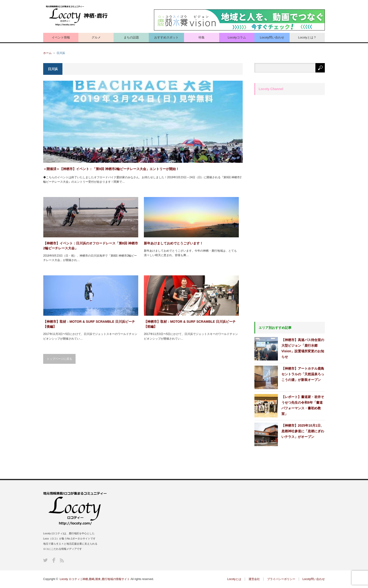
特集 (202, 37)
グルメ (96, 37)
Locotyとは (234, 579)
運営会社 (254, 579)
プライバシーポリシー (281, 579)
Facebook (54, 560)
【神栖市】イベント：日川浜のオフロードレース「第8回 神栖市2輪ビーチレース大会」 (91, 246)
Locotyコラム (237, 37)
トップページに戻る (59, 359)
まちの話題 (131, 37)
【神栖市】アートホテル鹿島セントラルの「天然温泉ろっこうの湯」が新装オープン (303, 374)
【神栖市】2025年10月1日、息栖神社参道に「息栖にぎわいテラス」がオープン (303, 431)
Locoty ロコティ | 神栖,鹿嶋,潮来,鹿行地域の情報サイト (95, 579)
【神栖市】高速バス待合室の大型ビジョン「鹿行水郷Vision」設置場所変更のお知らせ (303, 348)
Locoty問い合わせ (272, 37)
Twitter (45, 560)
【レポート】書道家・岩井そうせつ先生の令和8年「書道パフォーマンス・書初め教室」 (303, 405)
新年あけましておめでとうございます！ (173, 243)
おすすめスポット (166, 37)
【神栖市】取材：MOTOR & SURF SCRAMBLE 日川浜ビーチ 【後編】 (89, 324)
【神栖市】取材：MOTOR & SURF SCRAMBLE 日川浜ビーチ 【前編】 (190, 324)
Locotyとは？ (307, 37)
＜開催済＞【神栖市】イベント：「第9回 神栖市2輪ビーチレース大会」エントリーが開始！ (111, 169)
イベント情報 (61, 37)
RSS (62, 560)
